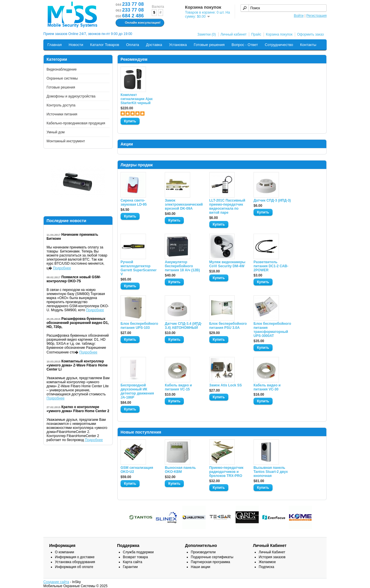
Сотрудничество (279, 45)
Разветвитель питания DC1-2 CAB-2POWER (271, 266)
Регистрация (317, 16)
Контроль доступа (61, 105)
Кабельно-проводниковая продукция (76, 123)
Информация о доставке (75, 557)
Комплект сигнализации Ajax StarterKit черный (137, 99)
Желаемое (267, 562)
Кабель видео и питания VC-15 (178, 387)
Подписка (266, 567)
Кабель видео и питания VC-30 (267, 387)
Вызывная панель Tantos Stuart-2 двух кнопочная (271, 472)
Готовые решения (209, 45)
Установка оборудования (75, 562)
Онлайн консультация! (139, 23)
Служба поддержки (138, 552)
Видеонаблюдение (62, 69)
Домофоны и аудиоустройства (71, 96)
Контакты (308, 45)
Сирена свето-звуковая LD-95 (134, 202)
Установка (178, 45)
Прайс (256, 34)
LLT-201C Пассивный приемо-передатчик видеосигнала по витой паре (227, 207)
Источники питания (62, 114)
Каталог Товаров (105, 45)
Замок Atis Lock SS (226, 385)
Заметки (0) (207, 34)
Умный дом (56, 132)
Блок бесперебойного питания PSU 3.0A (228, 326)
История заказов (272, 557)
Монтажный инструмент (66, 141)
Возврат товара (135, 557)
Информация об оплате (74, 567)
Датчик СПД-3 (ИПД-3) (272, 200)
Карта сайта (133, 562)
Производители (203, 552)
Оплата (133, 45)
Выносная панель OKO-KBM (180, 470)
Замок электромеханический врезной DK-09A (184, 204)
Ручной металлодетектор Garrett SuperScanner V (139, 268)
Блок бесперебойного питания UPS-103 (139, 326)
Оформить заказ (310, 34)
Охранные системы (62, 78)
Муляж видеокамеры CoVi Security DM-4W (227, 264)
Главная (54, 45)
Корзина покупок (279, 34)
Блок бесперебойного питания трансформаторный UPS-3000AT (272, 330)
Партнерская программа (210, 562)
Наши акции (200, 567)
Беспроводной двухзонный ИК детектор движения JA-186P (137, 391)
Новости (76, 45)
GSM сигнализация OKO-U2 (137, 470)
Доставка (154, 45)
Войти (299, 16)
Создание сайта (56, 582)
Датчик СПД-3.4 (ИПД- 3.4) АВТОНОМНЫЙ (183, 326)
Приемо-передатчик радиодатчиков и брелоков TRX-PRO (226, 472)
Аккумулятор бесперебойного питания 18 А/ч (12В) (182, 266)
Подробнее (62, 268)
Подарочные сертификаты (212, 557)
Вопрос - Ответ (245, 45)
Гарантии (130, 567)
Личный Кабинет (272, 552)
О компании (64, 552)
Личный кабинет (234, 34)
